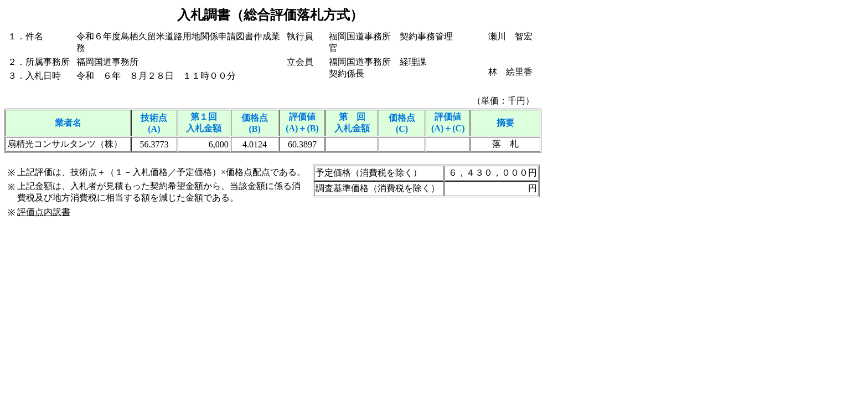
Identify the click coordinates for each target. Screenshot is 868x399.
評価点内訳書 (44, 212)
